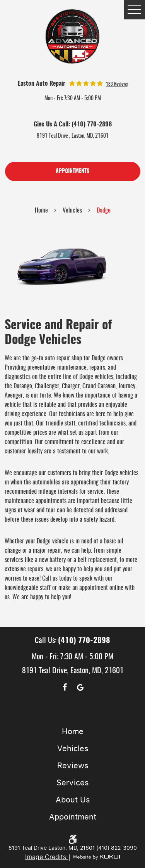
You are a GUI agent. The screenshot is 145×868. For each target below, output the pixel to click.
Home (41, 211)
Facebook (65, 687)
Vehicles (72, 211)
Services (72, 783)
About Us (73, 800)
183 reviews (117, 84)
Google (80, 687)
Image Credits (47, 857)
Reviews (73, 766)
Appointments (72, 171)
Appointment (73, 817)
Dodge (104, 211)
